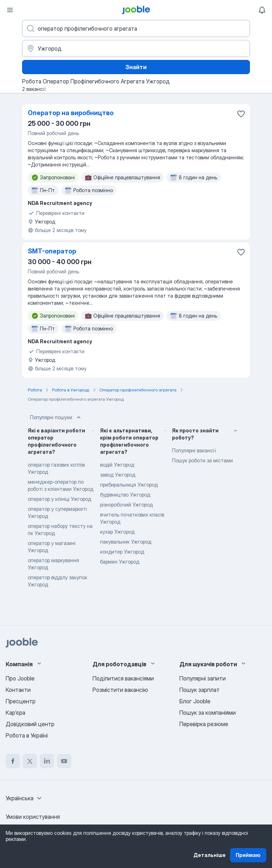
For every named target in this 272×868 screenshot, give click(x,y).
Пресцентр (21, 701)
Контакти (18, 690)
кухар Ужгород (117, 532)
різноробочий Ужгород (126, 505)
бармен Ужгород (120, 562)
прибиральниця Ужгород (129, 485)
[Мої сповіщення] (262, 10)
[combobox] (25, 798)
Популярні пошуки (56, 417)
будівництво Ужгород (125, 495)
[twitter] (30, 761)
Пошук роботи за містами (202, 460)
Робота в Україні (27, 735)
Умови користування (33, 817)
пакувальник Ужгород (126, 542)
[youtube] (64, 761)
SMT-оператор (52, 251)
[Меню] (10, 10)
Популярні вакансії (194, 450)
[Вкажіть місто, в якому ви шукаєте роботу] (136, 48)
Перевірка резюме (204, 724)
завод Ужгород (118, 475)
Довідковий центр (30, 724)
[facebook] (13, 761)
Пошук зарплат (200, 690)
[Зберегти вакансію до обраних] (241, 114)
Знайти (136, 67)
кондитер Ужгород (122, 552)
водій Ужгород (117, 465)
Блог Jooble (195, 701)
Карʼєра (15, 713)
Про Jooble (20, 678)
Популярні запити (203, 678)
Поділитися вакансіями (123, 678)
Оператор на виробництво (71, 113)
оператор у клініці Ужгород (59, 499)
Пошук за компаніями (208, 713)
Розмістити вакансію (120, 690)
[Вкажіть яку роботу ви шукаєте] (136, 29)
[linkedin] (47, 761)
